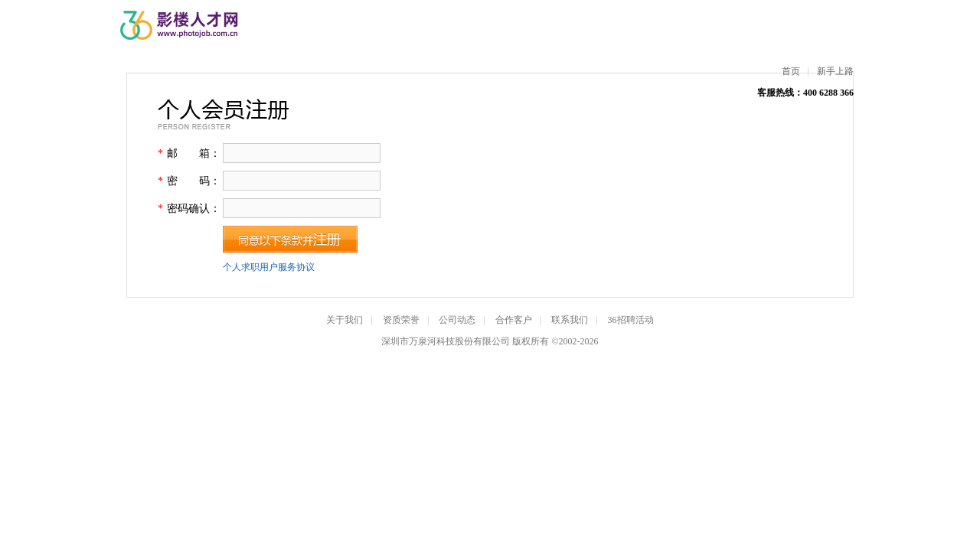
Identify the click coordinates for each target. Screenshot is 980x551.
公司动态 (457, 320)
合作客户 (514, 320)
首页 (791, 71)
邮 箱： (194, 153)
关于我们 (345, 320)
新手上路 (835, 71)
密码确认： (194, 209)
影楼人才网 (181, 25)
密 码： (194, 181)
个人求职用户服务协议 (269, 267)
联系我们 (570, 320)
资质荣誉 (401, 320)
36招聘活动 (631, 320)
